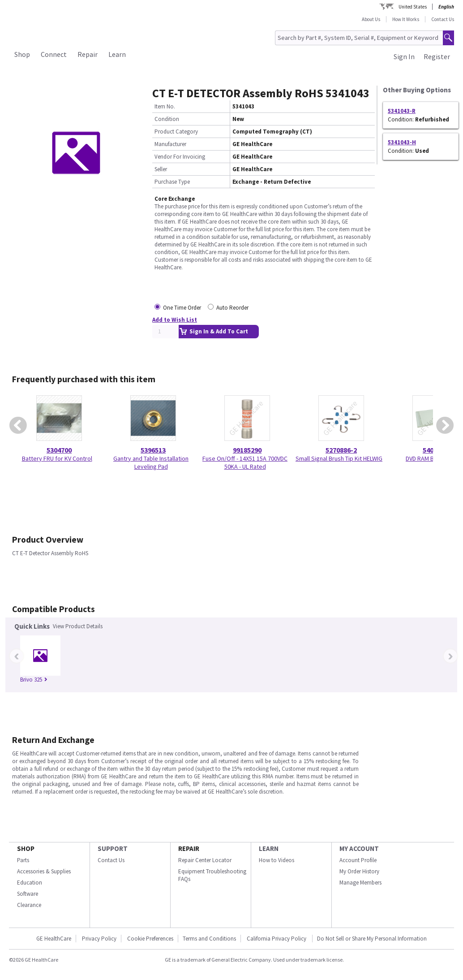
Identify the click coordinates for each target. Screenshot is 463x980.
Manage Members (360, 883)
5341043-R (402, 111)
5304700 (59, 450)
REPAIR (189, 848)
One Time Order (182, 308)
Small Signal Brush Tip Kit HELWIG (339, 458)
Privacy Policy (99, 939)
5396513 (153, 450)
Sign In (404, 56)
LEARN (269, 848)
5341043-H (402, 142)
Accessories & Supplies (44, 871)
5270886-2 (341, 450)
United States (413, 7)
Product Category (176, 132)
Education (30, 883)
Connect (54, 54)
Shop (22, 54)
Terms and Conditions (209, 939)
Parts (23, 860)
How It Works (406, 19)
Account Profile (358, 860)
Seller (161, 169)
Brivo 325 (34, 680)
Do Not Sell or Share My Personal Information (372, 939)
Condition (167, 119)
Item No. (165, 106)
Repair (88, 54)
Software (28, 894)
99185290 (247, 450)
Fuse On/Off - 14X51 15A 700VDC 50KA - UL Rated (245, 462)
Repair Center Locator (205, 860)
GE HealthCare (54, 939)
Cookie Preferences (150, 939)
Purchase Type (172, 182)
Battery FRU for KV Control (57, 458)
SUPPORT (113, 848)
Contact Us (443, 19)
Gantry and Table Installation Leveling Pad (151, 462)
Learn (117, 54)
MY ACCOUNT (359, 848)
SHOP (26, 848)
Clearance (29, 905)
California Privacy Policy (277, 939)
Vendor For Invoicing (180, 157)
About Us (371, 19)
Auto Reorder (232, 308)
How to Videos (277, 860)
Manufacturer (170, 144)
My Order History (359, 871)
